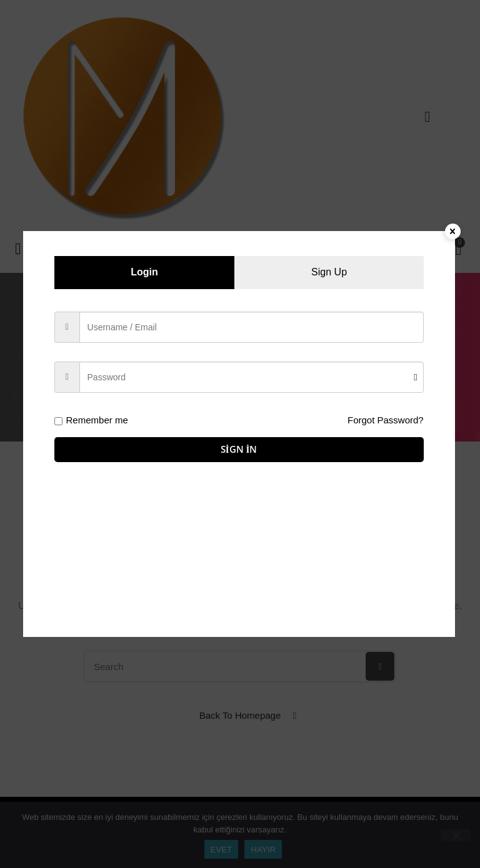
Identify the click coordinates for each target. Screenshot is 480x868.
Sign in (239, 449)
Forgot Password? (386, 420)
